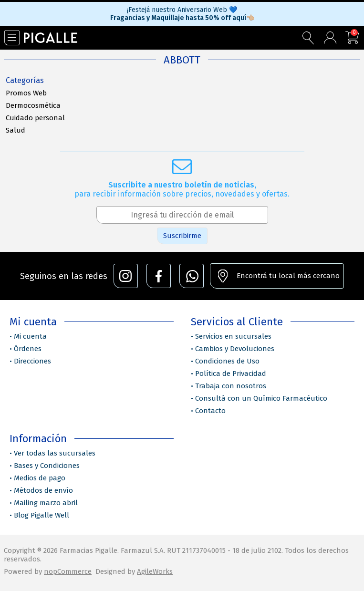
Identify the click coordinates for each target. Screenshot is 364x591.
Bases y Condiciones (47, 466)
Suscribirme (182, 236)
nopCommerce (68, 571)
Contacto (210, 411)
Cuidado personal (35, 118)
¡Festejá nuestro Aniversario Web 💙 (182, 10)
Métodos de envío (43, 490)
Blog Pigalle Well (42, 515)
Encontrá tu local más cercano (288, 276)
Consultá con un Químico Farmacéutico (261, 398)
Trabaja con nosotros (231, 386)
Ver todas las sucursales (55, 453)
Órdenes (28, 349)
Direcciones (32, 361)
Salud (16, 130)
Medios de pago (40, 478)
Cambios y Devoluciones (235, 349)
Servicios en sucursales (233, 336)
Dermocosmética (33, 105)
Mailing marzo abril (46, 503)
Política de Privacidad (231, 373)
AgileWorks (155, 571)
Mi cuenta (30, 336)
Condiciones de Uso (227, 361)
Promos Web (26, 93)
